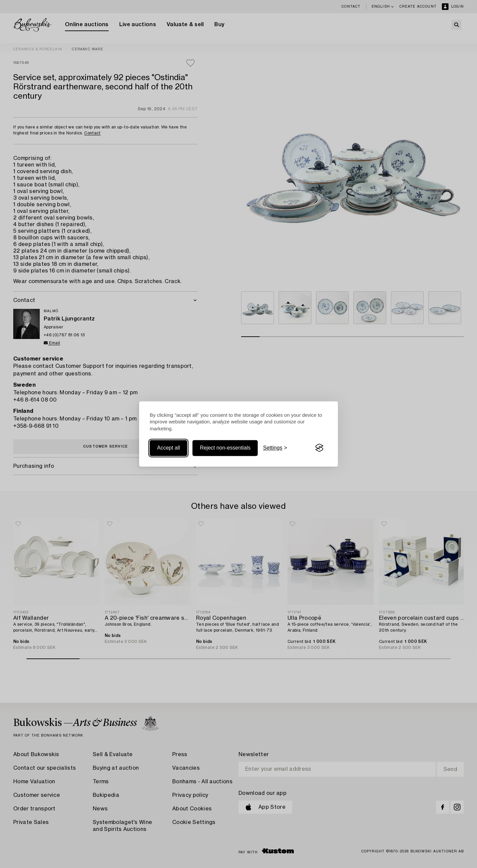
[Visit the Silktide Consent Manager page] (319, 448)
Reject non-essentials (225, 448)
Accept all (168, 448)
